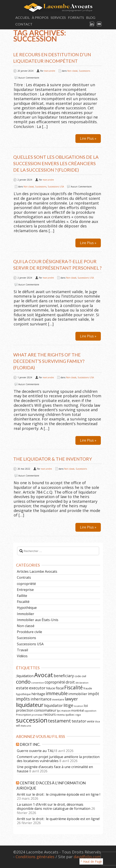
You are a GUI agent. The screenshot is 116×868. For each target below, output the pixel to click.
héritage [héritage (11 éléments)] (38, 694)
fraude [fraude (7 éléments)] (88, 688)
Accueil (23, 17)
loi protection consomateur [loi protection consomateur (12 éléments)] (52, 708)
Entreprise (25, 590)
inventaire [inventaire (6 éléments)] (58, 699)
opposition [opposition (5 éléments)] (90, 711)
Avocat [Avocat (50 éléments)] (44, 675)
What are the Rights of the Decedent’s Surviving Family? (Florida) (49, 361)
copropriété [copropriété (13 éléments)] (55, 682)
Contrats (24, 577)
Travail (22, 650)
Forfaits (76, 17)
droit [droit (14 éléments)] (70, 682)
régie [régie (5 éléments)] (78, 715)
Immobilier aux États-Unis (38, 620)
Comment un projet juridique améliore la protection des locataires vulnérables (58, 759)
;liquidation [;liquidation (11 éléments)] (25, 676)
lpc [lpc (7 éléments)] (59, 711)
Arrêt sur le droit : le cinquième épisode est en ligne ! (59, 794)
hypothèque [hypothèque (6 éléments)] (23, 694)
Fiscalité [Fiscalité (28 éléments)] (73, 687)
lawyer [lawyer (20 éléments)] (71, 699)
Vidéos (22, 656)
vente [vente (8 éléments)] (91, 721)
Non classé (72, 71)
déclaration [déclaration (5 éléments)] (82, 683)
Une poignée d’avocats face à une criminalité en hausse (55, 769)
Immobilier (26, 614)
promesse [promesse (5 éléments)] (37, 715)
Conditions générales (35, 857)
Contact (24, 24)
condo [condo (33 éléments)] (23, 682)
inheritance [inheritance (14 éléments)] (41, 699)
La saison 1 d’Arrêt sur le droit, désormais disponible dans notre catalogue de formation (54, 806)
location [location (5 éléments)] (79, 706)
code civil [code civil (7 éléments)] (80, 676)
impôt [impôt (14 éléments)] (93, 694)
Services (58, 17)
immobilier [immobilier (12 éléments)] (78, 694)
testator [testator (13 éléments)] (79, 721)
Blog (91, 17)
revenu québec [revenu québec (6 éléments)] (65, 715)
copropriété (26, 584)
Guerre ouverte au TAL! (36, 751)
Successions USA (56, 187)
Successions (84, 71)
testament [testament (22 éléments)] (59, 721)
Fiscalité (23, 602)
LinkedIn (92, 24)
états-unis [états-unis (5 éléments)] (26, 726)
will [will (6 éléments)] (18, 726)
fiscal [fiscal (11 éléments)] (60, 688)
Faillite (22, 596)
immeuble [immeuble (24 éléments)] (57, 693)
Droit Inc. (30, 744)
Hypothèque (27, 608)
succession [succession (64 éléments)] (32, 720)
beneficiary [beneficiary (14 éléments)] (64, 676)
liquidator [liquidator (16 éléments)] (53, 705)
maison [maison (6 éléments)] (66, 711)
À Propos (40, 17)
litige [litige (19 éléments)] (68, 705)
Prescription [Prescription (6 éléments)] (23, 715)
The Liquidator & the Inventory (53, 459)
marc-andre (50, 71)
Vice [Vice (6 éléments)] (98, 721)
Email (99, 24)
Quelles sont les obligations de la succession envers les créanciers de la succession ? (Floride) (56, 163)
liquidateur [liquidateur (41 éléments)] (30, 705)
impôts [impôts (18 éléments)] (23, 699)
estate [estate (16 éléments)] (22, 688)
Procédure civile (29, 632)
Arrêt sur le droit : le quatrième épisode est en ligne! (58, 819)
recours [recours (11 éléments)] (50, 714)
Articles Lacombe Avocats (37, 571)
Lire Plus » (88, 138)
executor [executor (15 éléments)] (37, 688)
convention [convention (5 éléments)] (38, 683)
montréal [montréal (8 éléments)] (77, 710)
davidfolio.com (87, 857)
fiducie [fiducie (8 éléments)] (51, 688)
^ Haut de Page (91, 861)
